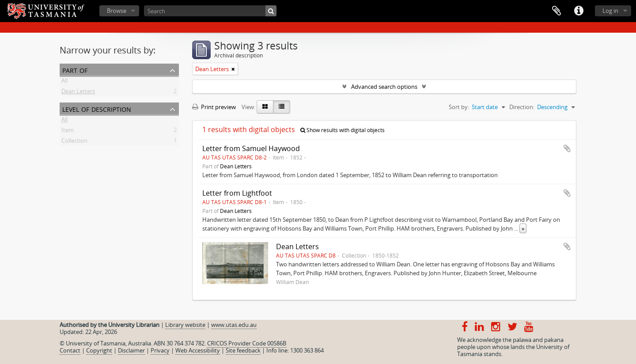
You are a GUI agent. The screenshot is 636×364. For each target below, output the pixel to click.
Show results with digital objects (343, 130)
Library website (185, 325)
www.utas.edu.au (234, 325)
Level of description (97, 108)
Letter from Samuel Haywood (251, 148)
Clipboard (556, 11)
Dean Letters (78, 93)
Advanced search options (384, 87)
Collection (74, 142)
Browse (117, 11)
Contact (70, 350)
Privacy (160, 350)
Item (68, 132)
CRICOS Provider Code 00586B (247, 343)
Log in (610, 11)
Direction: (522, 107)
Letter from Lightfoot (237, 193)
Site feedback (243, 350)
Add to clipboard (567, 148)
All (64, 82)
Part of (75, 70)
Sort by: (459, 107)
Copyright (99, 350)
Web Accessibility (198, 350)
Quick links (579, 11)
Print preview (214, 107)
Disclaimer (131, 350)
